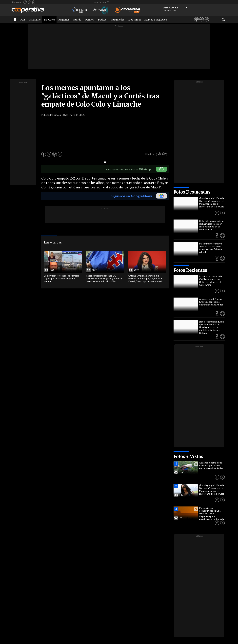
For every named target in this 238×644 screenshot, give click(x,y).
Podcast (103, 20)
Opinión (90, 20)
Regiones (64, 20)
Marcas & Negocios (156, 20)
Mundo (77, 20)
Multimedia (117, 20)
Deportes (49, 20)
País (23, 20)
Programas (134, 20)
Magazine (35, 20)
